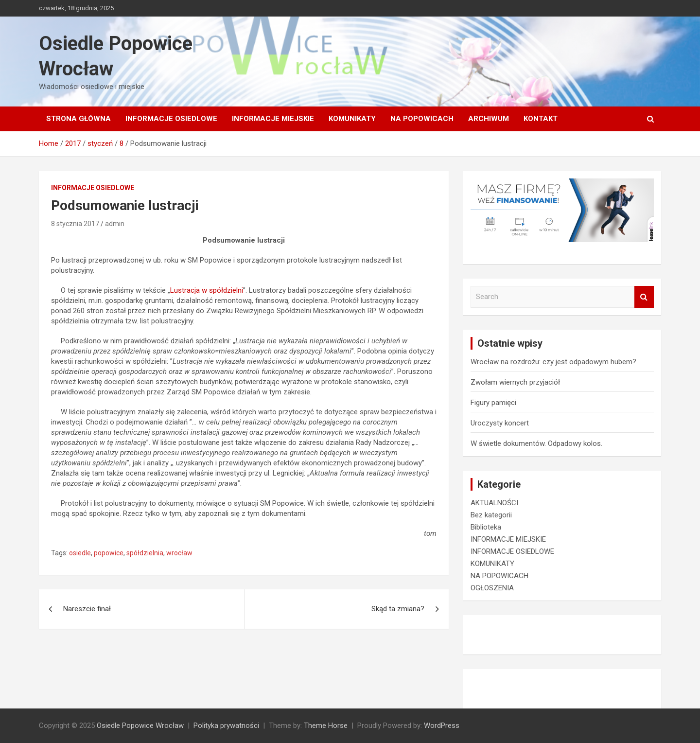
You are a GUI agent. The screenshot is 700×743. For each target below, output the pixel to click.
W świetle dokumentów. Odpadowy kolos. (536, 443)
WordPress (442, 725)
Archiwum (489, 119)
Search (644, 297)
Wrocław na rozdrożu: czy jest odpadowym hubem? (553, 362)
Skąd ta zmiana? (398, 609)
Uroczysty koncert (500, 423)
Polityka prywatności (226, 725)
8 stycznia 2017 (75, 224)
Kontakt (541, 119)
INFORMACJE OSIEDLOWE (171, 119)
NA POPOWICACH (422, 119)
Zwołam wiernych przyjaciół (515, 382)
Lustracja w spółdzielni (207, 290)
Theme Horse (326, 725)
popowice (109, 553)
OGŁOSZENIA (492, 588)
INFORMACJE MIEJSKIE (273, 119)
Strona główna (79, 119)
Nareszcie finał (87, 609)
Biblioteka (486, 527)
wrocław (179, 553)
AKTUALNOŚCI (494, 503)
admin (115, 224)
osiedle (80, 553)
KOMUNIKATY (352, 119)
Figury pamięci (493, 403)
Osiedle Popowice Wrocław (140, 725)
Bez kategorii (491, 515)
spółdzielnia (145, 553)
